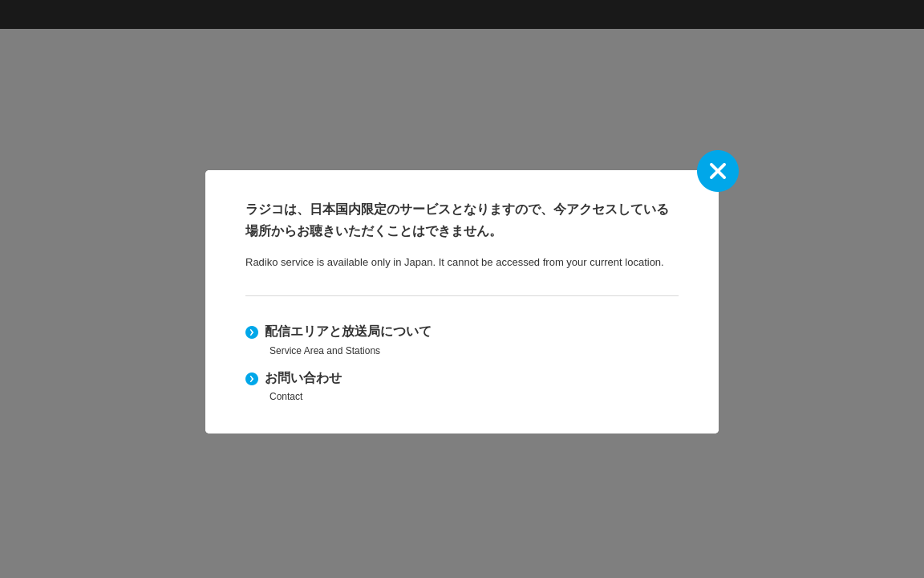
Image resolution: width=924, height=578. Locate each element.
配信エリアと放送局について (462, 342)
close (718, 171)
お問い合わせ (462, 388)
